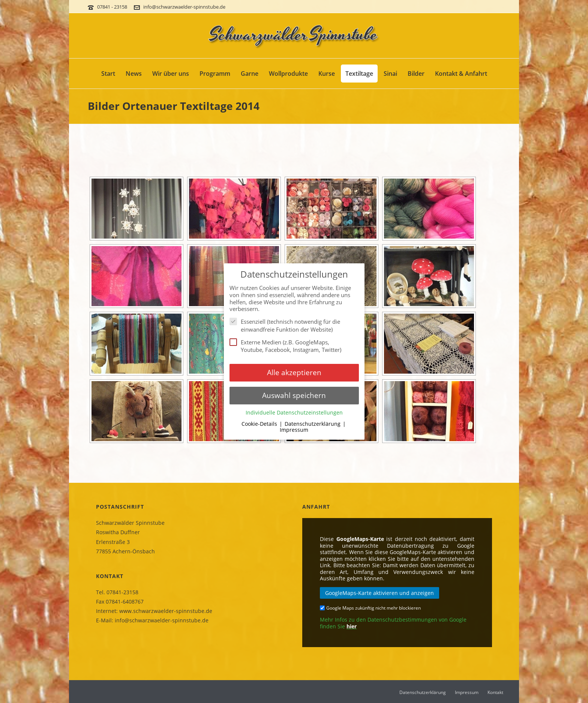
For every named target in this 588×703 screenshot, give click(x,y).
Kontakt (495, 692)
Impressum (467, 692)
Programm (215, 74)
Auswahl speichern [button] (294, 395)
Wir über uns (171, 74)
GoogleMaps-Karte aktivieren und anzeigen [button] (379, 593)
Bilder (416, 74)
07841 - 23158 (113, 7)
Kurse (327, 74)
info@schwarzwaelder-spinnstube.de (184, 7)
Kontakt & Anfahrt (461, 74)
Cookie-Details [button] (260, 424)
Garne (250, 74)
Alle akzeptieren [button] (294, 372)
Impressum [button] (294, 430)
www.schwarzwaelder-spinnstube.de (166, 611)
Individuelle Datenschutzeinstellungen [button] (294, 413)
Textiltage (359, 74)
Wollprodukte (288, 74)
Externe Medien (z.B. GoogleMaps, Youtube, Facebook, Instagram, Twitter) (288, 346)
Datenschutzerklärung (423, 692)
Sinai (390, 74)
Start (108, 74)
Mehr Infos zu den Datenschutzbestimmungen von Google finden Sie (393, 623)
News (134, 74)
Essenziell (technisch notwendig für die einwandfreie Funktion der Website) (285, 325)
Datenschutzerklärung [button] (313, 424)
